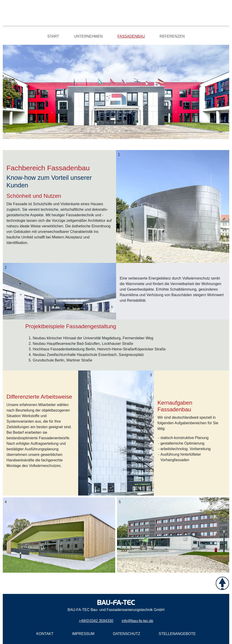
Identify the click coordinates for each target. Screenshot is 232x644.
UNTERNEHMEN (88, 36)
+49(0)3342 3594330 (96, 621)
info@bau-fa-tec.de (137, 621)
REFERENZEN (172, 36)
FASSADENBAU (131, 36)
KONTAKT (45, 634)
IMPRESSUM (83, 634)
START (53, 36)
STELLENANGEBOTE (177, 634)
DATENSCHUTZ (127, 634)
